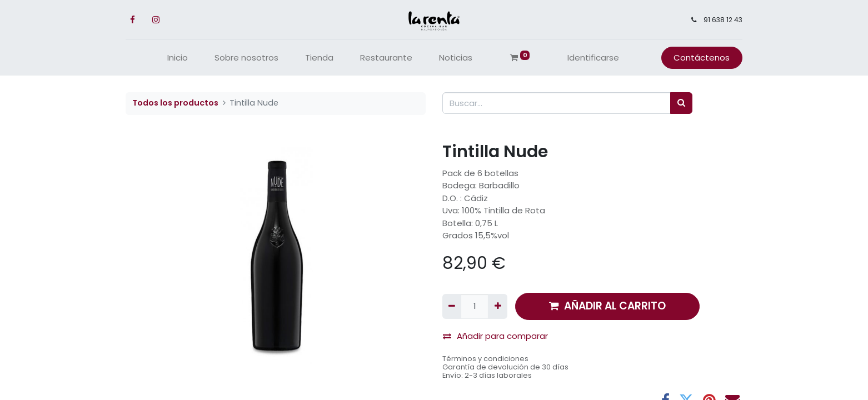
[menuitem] (178, 58)
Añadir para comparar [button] (495, 336)
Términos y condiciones (485, 359)
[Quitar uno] (452, 306)
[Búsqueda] (681, 103)
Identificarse (593, 57)
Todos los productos (175, 103)
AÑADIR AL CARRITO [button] (607, 306)
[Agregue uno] (497, 306)
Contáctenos (702, 57)
